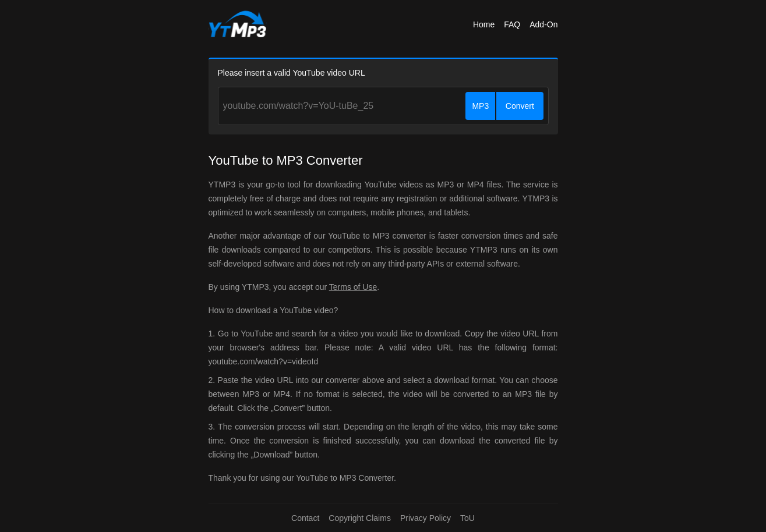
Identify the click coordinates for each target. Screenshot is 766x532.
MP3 (480, 106)
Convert (520, 106)
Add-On (543, 24)
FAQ (512, 24)
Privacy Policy (426, 518)
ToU (467, 518)
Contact (305, 518)
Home (484, 24)
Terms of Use (353, 287)
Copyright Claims (360, 518)
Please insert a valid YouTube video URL (292, 73)
